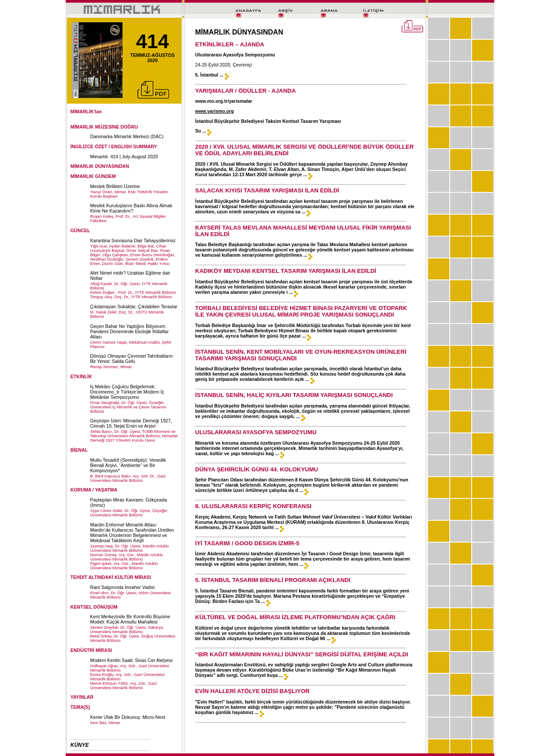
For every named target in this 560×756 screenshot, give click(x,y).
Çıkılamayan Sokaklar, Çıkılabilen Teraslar (134, 307)
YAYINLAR (82, 697)
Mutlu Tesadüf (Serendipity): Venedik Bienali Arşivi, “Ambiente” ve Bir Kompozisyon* (128, 465)
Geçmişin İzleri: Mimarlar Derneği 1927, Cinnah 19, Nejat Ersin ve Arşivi (131, 423)
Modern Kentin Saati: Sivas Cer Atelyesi (131, 660)
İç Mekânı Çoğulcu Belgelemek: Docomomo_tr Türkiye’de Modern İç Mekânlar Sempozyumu (127, 392)
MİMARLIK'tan (86, 111)
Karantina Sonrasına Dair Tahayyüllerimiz (133, 240)
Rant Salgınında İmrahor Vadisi (122, 587)
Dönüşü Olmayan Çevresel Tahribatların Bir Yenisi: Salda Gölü (131, 359)
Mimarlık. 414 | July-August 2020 (124, 157)
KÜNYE (80, 745)
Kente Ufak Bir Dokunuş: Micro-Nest (128, 717)
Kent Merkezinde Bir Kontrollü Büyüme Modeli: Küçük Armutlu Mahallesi (130, 619)
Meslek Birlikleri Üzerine (115, 186)
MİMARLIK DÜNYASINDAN (100, 166)
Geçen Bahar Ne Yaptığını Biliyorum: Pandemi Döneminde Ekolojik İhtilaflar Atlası (129, 331)
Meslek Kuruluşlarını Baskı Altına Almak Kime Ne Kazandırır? (131, 208)
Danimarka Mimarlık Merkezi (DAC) (127, 136)
